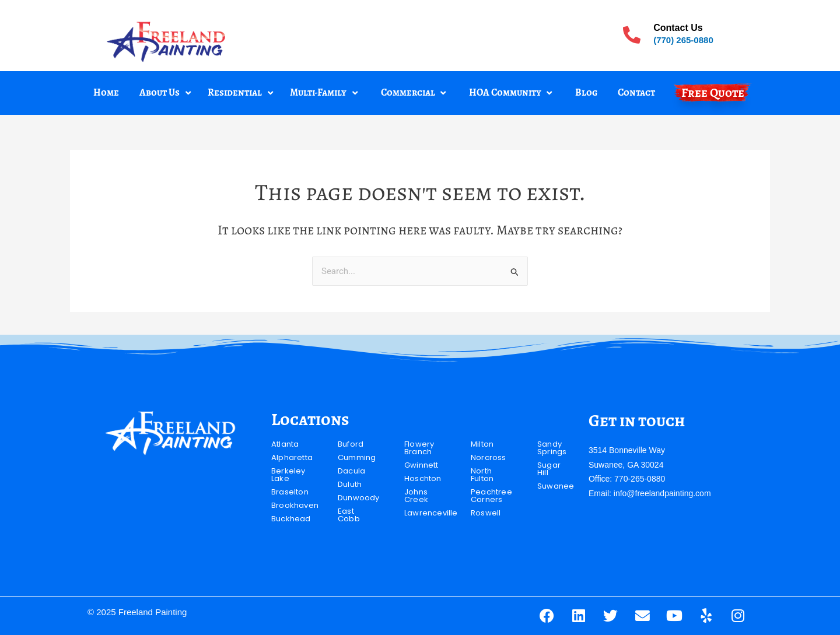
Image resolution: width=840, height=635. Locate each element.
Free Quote (713, 93)
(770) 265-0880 (683, 40)
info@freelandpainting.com (662, 493)
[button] (166, 93)
